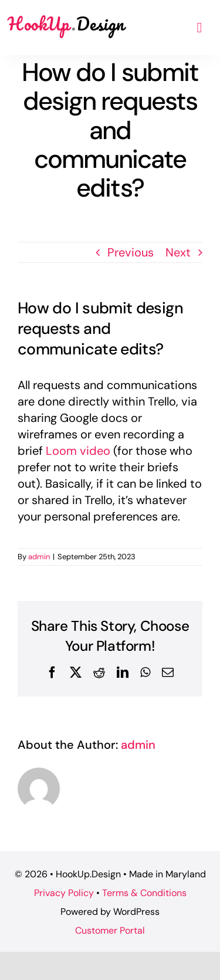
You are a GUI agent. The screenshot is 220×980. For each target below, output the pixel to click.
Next (178, 252)
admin (39, 557)
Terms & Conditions (144, 893)
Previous (131, 252)
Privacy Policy (64, 893)
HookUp (66, 24)
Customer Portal (110, 930)
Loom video (78, 451)
